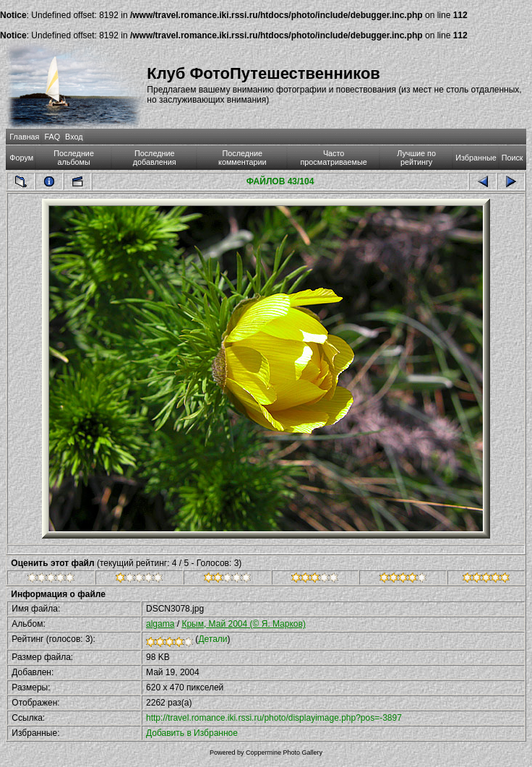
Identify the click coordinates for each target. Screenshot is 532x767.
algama (160, 624)
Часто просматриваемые (334, 158)
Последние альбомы (74, 158)
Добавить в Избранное (192, 733)
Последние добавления (155, 158)
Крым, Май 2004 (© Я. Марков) (244, 624)
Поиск (512, 158)
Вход (74, 137)
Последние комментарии (243, 158)
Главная (24, 137)
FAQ (52, 137)
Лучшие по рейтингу (416, 158)
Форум (21, 158)
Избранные (476, 158)
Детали (213, 639)
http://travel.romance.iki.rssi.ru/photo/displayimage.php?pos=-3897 (274, 718)
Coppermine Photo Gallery (284, 753)
